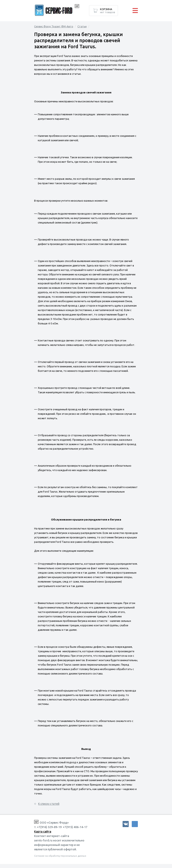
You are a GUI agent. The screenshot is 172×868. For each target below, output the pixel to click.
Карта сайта (43, 832)
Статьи (82, 26)
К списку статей (49, 804)
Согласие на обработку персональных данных (60, 856)
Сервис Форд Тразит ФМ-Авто (54, 26)
